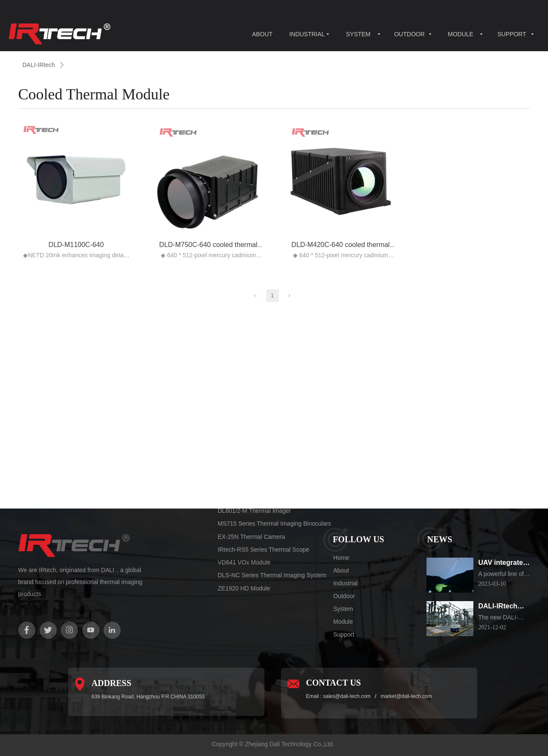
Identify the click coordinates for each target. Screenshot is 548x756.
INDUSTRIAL (307, 34)
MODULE (461, 34)
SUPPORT (512, 34)
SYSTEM (358, 34)
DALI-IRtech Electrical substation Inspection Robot (498, 607)
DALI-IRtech (39, 65)
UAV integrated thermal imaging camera (505, 563)
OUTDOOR (409, 34)
